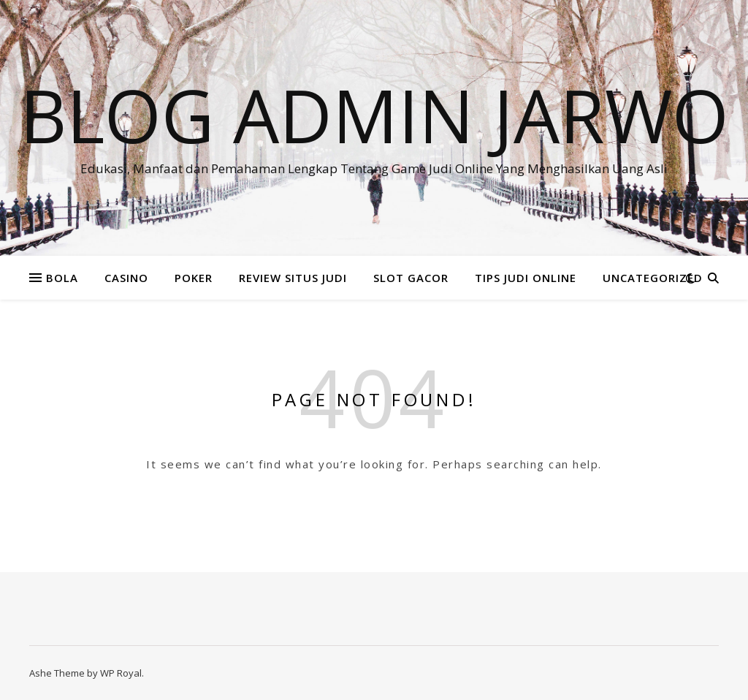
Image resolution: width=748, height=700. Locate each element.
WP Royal (121, 673)
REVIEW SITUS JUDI (293, 278)
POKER (194, 278)
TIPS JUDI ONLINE (526, 278)
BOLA (62, 278)
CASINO (126, 278)
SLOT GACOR (411, 278)
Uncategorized (653, 278)
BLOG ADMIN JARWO (374, 115)
